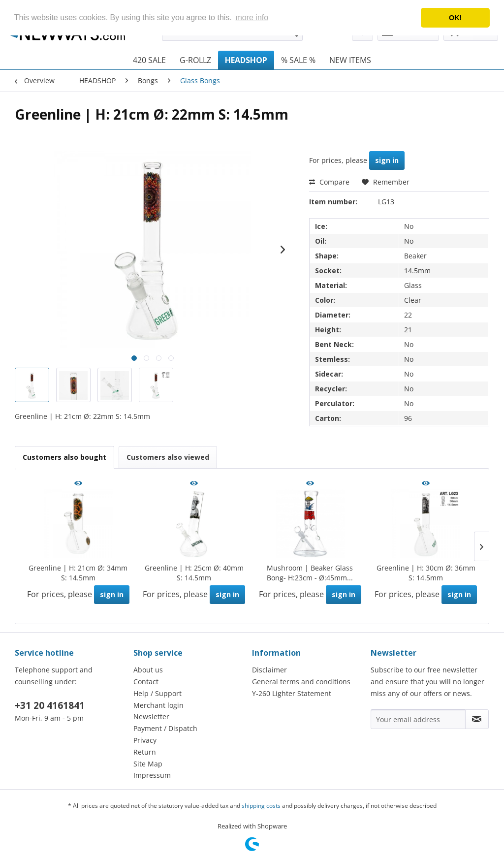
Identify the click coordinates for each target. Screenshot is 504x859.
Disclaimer (269, 670)
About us (148, 670)
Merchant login (158, 705)
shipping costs (261, 806)
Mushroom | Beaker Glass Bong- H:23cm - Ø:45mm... (310, 573)
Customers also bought (64, 457)
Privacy (145, 740)
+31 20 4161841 (50, 705)
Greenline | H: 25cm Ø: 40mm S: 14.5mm (194, 573)
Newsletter (151, 716)
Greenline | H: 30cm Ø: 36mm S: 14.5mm (426, 573)
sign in (387, 160)
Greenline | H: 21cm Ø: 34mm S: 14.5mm (78, 573)
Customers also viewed (168, 457)
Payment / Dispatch (165, 728)
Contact (146, 682)
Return (145, 752)
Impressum (152, 775)
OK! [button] (455, 18)
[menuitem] (149, 60)
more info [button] (252, 17)
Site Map (148, 764)
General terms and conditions (301, 682)
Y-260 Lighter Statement (292, 693)
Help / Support (157, 693)
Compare (329, 182)
